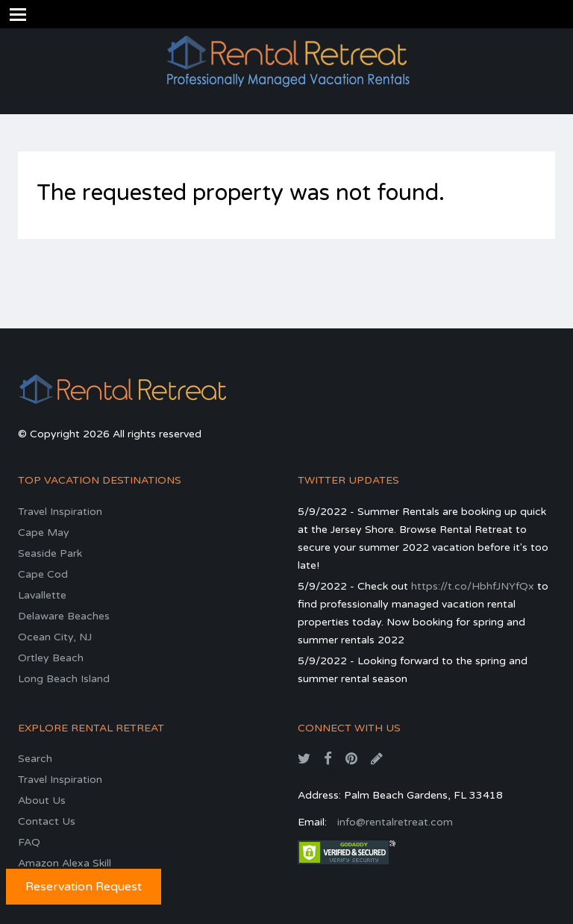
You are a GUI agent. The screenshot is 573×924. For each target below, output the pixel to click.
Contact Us (47, 821)
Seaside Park (50, 553)
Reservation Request (84, 887)
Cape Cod (43, 574)
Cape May (44, 533)
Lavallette (42, 595)
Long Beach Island (64, 679)
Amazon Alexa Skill (65, 863)
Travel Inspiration (60, 512)
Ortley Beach (51, 658)
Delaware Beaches (64, 616)
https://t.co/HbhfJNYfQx (473, 586)
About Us (42, 800)
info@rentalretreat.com (395, 822)
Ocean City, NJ (55, 637)
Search (35, 759)
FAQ (29, 842)
